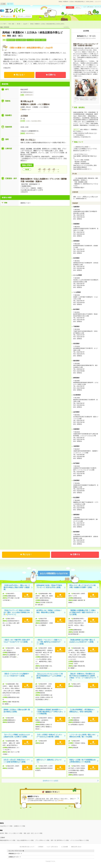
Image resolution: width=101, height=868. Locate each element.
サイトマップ (98, 7)
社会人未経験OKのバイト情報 (25, 840)
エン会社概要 (64, 847)
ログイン (78, 7)
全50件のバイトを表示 (51, 781)
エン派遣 (3, 4)
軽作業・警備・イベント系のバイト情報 (11, 833)
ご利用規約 (40, 847)
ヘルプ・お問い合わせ (88, 7)
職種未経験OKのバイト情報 (8, 840)
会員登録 (70, 7)
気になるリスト (9, 16)
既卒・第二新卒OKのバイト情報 (60, 840)
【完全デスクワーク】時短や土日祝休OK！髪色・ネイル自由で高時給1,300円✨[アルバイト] (17, 612)
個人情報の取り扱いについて (27, 847)
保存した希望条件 (26, 16)
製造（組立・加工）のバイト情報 (33, 833)
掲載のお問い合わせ (76, 847)
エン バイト (10, 4)
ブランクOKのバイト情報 (42, 840)
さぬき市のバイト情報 (6, 826)
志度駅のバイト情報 (19, 826)
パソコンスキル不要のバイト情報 (79, 840)
